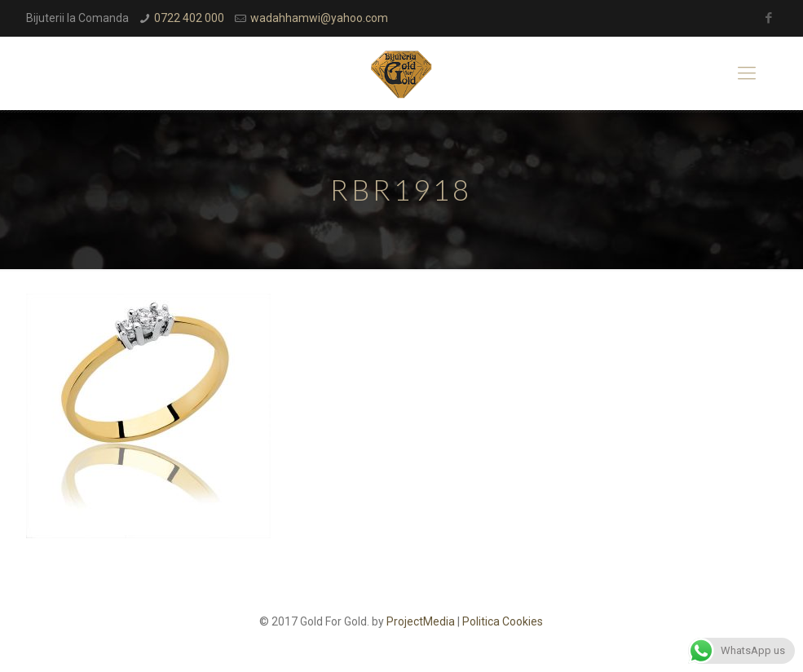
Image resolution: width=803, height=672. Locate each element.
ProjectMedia (421, 621)
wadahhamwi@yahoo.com (319, 18)
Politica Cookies (503, 621)
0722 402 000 (189, 18)
